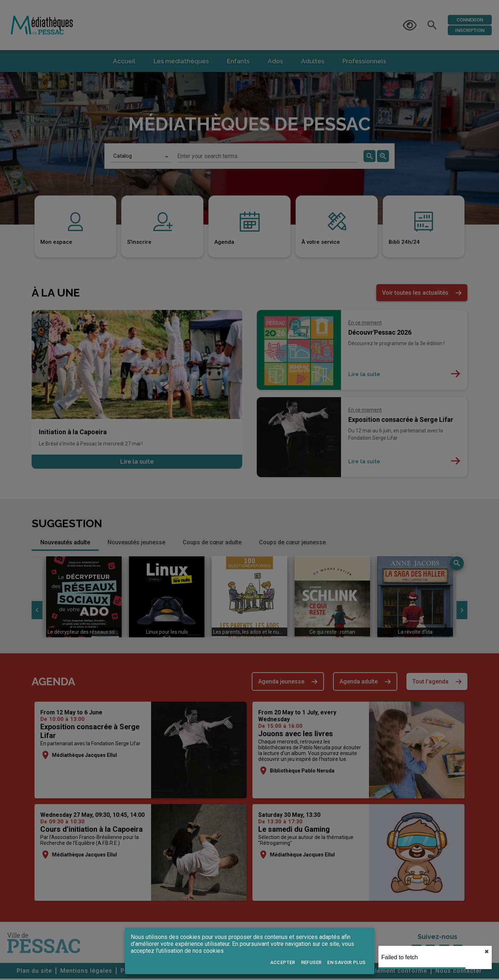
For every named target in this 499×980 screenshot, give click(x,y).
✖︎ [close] (487, 952)
